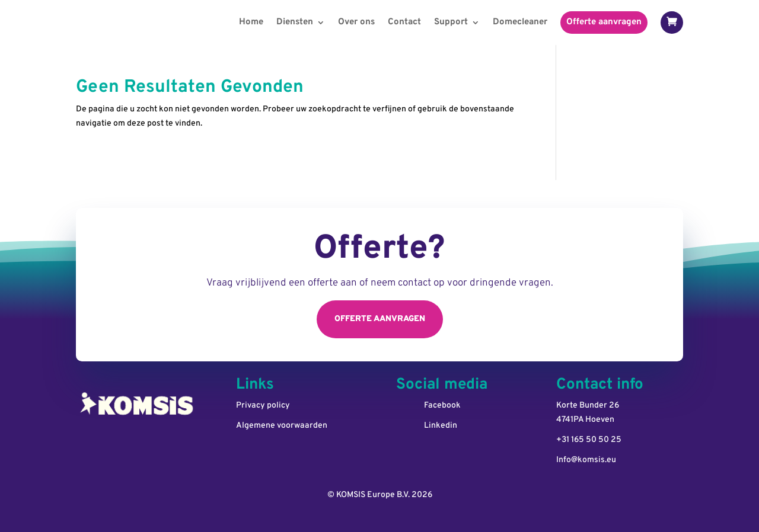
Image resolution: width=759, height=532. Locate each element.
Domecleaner (520, 22)
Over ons (356, 22)
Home (251, 22)
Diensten (295, 22)
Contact (404, 22)
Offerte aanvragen (604, 22)
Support (451, 22)
